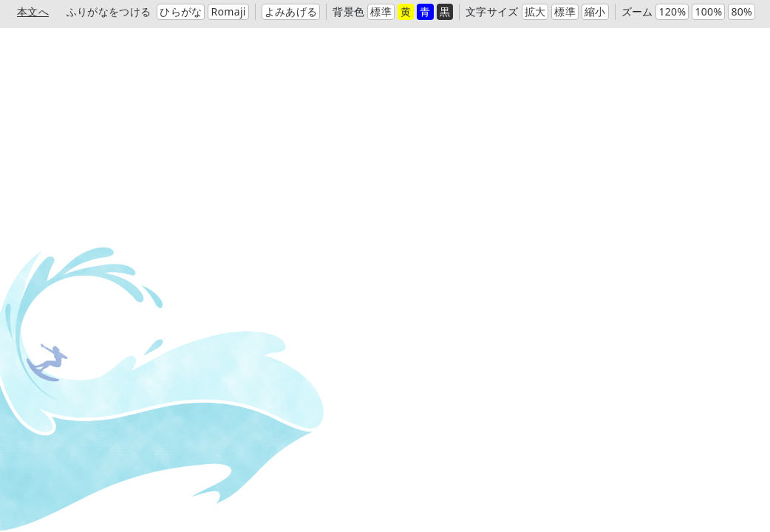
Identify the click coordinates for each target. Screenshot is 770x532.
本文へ (33, 11)
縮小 (595, 11)
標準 (381, 11)
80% (742, 11)
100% (708, 11)
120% (672, 11)
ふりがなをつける (109, 11)
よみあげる (291, 11)
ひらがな (181, 11)
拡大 (535, 11)
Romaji (228, 11)
